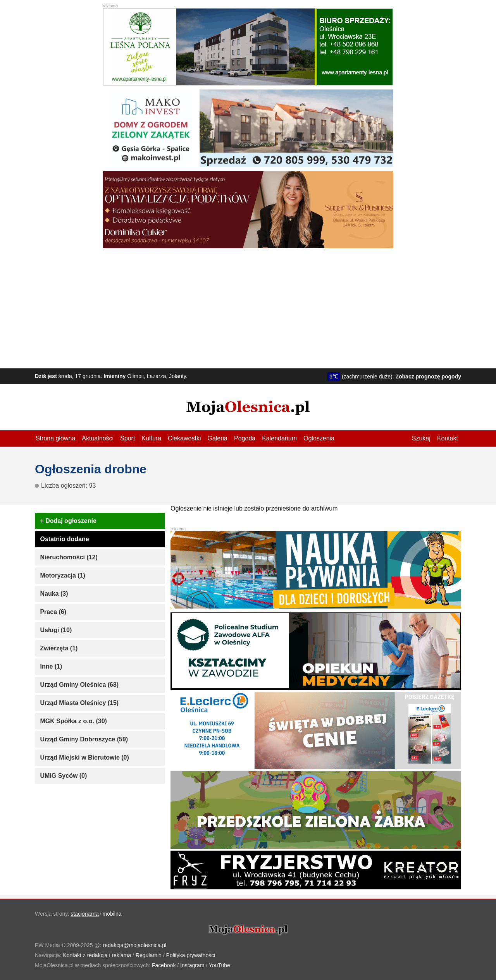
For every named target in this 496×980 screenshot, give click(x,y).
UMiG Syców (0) (63, 776)
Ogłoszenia (319, 438)
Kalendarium (279, 438)
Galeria (217, 438)
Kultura (151, 438)
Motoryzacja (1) (62, 575)
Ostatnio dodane (64, 539)
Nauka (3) (54, 594)
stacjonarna (84, 914)
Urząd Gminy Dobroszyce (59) (84, 739)
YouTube (220, 965)
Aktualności (98, 438)
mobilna (112, 914)
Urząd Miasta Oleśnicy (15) (79, 703)
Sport (127, 438)
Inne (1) (51, 666)
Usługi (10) (56, 630)
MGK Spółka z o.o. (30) (73, 721)
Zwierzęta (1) (59, 648)
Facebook (164, 965)
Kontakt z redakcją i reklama (97, 955)
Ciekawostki (184, 438)
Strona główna (55, 438)
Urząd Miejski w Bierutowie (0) (84, 757)
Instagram (192, 965)
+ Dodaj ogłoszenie (68, 521)
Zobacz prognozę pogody (428, 377)
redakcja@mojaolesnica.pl (135, 945)
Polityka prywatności (191, 955)
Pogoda (245, 438)
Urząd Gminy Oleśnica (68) (79, 685)
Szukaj (421, 438)
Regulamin (149, 955)
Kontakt (448, 438)
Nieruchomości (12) (69, 557)
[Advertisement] (248, 306)
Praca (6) (53, 612)
